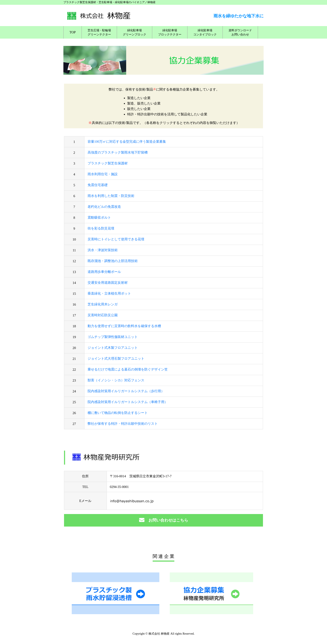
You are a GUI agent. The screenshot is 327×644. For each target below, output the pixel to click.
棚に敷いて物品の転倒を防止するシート (118, 413)
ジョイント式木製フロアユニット (113, 348)
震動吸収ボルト (99, 217)
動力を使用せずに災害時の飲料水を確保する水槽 (124, 326)
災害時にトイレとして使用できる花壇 (116, 239)
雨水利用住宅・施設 (103, 174)
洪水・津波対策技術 (103, 250)
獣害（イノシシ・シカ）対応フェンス (116, 380)
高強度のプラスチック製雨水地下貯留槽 (118, 152)
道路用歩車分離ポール (104, 272)
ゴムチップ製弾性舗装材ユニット (113, 337)
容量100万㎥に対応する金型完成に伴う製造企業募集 (127, 142)
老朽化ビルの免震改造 (104, 207)
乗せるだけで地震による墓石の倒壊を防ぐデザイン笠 (128, 369)
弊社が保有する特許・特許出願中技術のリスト (123, 424)
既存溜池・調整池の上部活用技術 (113, 261)
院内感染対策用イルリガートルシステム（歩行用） (126, 391)
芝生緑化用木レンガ (103, 304)
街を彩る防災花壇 (101, 228)
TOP (73, 32)
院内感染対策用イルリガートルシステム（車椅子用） (128, 402)
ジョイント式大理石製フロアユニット (116, 359)
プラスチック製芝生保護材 (108, 163)
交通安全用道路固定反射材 (108, 283)
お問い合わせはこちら (164, 520)
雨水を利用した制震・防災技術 (111, 196)
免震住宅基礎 (98, 185)
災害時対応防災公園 (103, 315)
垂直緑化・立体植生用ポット (109, 293)
